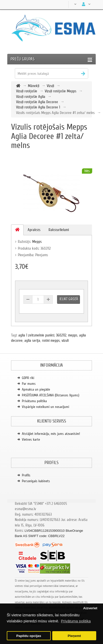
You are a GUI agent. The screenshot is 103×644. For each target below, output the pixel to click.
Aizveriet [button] (90, 608)
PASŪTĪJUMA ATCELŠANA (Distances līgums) (50, 395)
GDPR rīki (28, 378)
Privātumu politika (34, 401)
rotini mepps (51, 340)
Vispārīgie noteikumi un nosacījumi (45, 407)
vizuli (65, 340)
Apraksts (34, 230)
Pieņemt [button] (74, 636)
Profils (26, 475)
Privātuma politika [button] (76, 621)
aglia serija (32, 340)
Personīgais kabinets (36, 481)
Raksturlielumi (59, 230)
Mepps (37, 242)
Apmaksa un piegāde (36, 389)
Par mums (29, 384)
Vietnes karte (31, 440)
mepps (73, 335)
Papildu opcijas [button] (29, 636)
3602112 (61, 335)
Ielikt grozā (69, 299)
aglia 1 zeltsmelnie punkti (36, 335)
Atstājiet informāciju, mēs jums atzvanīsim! (51, 434)
